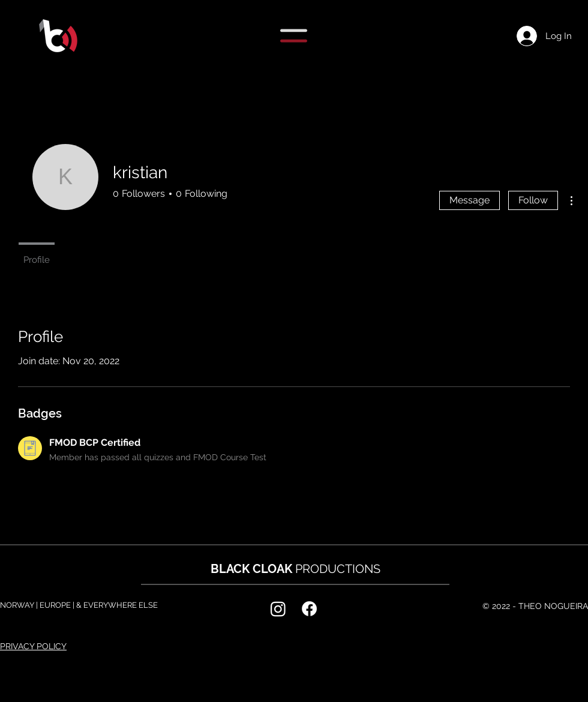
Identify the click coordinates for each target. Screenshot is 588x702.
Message (469, 200)
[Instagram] (278, 609)
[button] (294, 36)
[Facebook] (309, 609)
